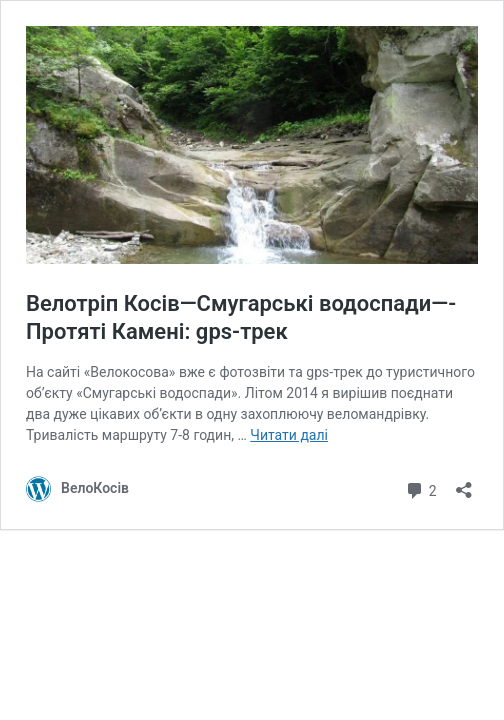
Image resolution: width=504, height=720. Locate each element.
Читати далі (289, 435)
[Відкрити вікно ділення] (464, 483)
